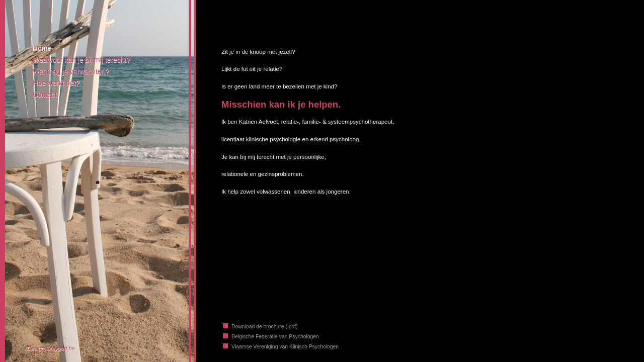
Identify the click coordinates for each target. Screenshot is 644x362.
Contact (45, 95)
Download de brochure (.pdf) (265, 327)
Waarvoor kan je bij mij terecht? (82, 60)
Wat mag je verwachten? (71, 71)
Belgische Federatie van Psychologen (275, 337)
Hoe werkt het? (56, 83)
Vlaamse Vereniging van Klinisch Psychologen (285, 347)
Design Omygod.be (51, 348)
